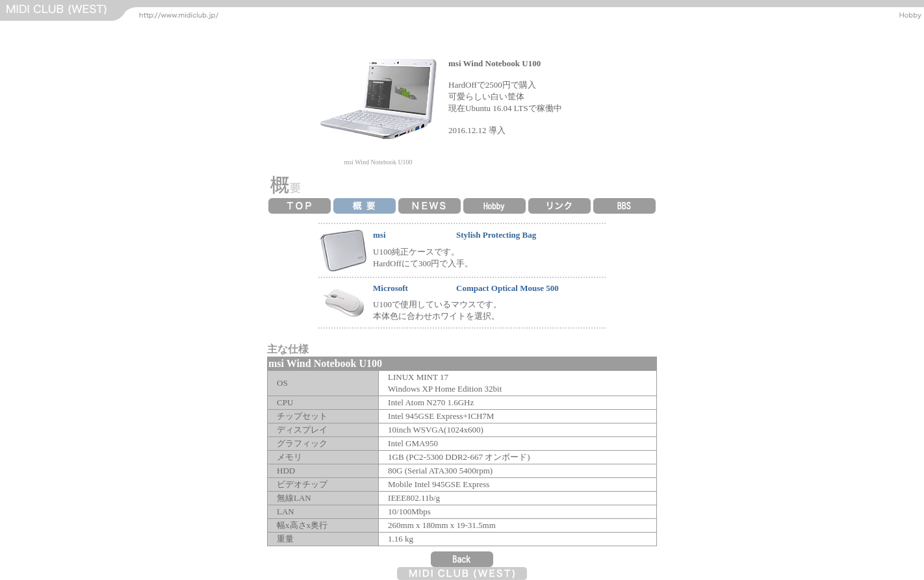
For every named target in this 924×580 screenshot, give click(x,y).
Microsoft (391, 288)
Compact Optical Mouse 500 (507, 288)
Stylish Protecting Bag (496, 235)
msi (379, 235)
